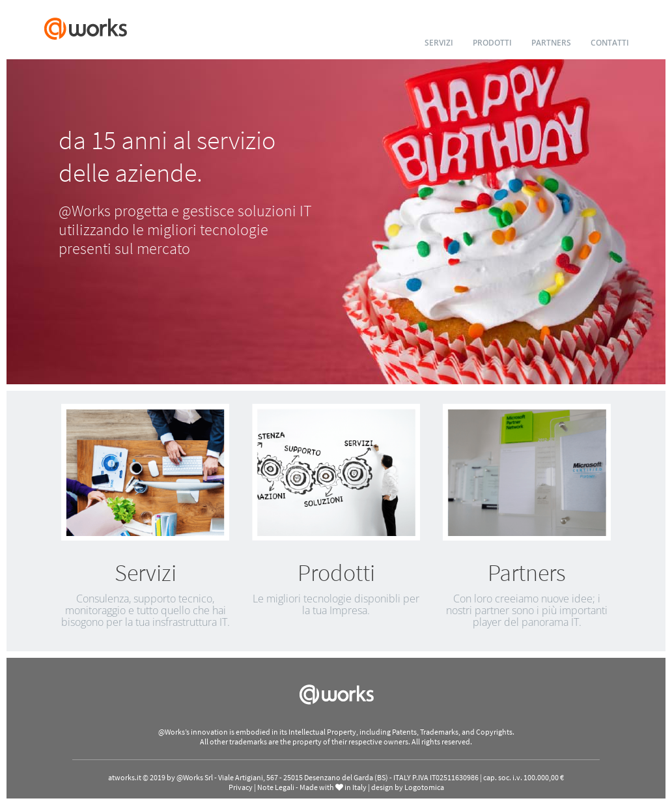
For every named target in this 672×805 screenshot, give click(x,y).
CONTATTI (610, 43)
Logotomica (424, 787)
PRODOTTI (492, 43)
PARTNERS (551, 43)
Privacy (241, 787)
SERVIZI (439, 43)
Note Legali (276, 787)
